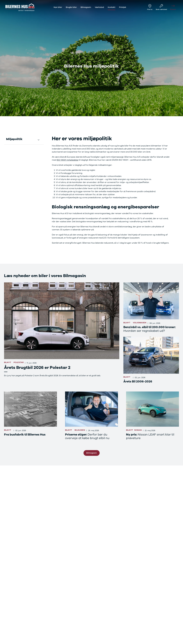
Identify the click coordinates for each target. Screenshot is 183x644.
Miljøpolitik (14, 139)
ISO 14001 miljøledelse (67, 160)
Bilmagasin (91, 453)
